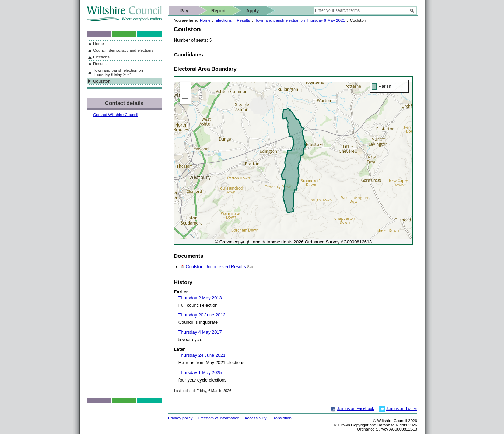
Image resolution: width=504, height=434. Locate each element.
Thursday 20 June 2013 (202, 315)
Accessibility (256, 418)
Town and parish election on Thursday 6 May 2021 (300, 20)
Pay (184, 11)
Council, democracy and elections (123, 50)
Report (219, 11)
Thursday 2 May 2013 (200, 298)
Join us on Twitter (402, 408)
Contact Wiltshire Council (116, 115)
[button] (185, 87)
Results (243, 20)
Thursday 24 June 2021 (202, 355)
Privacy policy (180, 418)
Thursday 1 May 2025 (200, 373)
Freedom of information (219, 418)
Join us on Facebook (356, 408)
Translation (282, 418)
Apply (253, 11)
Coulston (102, 81)
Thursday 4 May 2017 (200, 332)
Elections (223, 20)
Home (205, 20)
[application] (293, 161)
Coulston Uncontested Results (216, 267)
